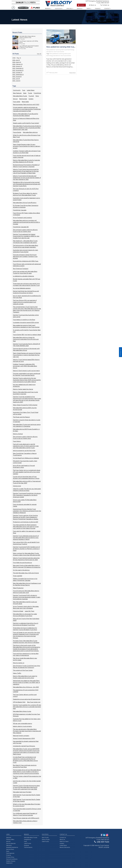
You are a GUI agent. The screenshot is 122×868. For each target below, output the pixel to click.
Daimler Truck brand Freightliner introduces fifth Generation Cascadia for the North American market (27, 495)
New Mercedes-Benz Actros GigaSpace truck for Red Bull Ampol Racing (27, 584)
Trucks (30, 93)
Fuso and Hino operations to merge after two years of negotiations (26, 654)
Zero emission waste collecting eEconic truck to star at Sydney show (25, 231)
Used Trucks (28, 843)
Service (80, 8)
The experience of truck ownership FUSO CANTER (26, 691)
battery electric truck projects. (22, 726)
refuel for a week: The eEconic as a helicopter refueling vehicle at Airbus (27, 490)
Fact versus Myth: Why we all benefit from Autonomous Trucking (26, 543)
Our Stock (45, 834)
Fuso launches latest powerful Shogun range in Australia (27, 810)
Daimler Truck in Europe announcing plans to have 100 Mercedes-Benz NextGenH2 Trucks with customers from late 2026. (26, 787)
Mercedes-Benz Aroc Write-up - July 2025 (26, 687)
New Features (17, 93)
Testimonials (23, 99)
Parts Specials (10, 853)
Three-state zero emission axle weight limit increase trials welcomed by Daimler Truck (26, 285)
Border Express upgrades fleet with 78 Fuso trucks (27, 280)
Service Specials (11, 843)
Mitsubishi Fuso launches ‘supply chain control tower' (25, 462)
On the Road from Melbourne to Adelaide (26, 458)
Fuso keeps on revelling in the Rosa (24, 320)
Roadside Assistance (12, 847)
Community (17, 90)
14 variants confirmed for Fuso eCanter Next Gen (27, 331)
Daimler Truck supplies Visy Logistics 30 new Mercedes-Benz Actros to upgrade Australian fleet (27, 707)
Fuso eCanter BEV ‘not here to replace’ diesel (27, 335)
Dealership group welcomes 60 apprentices (27, 699)
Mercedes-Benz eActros (30, 132)
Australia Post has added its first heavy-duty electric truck (27, 720)
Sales (25, 93)
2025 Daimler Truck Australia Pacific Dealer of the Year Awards (27, 800)
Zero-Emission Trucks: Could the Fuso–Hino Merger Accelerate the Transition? (27, 667)
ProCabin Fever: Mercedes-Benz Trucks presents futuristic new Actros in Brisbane (26, 642)
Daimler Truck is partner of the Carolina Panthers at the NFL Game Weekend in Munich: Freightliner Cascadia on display (26, 517)
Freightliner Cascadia (20, 210)
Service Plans (10, 849)
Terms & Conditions (12, 859)
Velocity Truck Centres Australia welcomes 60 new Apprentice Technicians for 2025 (26, 559)
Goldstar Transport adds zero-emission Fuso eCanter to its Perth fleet (27, 152)
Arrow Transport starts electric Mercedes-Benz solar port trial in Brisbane (26, 607)
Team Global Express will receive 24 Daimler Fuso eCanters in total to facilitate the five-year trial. (27, 355)
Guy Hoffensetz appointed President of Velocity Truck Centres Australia (25, 814)
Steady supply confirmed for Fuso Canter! (26, 123)
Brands (48, 8)
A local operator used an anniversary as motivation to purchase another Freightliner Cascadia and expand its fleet (27, 109)
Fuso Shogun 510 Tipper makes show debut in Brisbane (26, 214)
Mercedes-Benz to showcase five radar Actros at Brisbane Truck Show (25, 615)
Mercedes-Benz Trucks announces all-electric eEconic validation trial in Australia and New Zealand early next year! (27, 128)
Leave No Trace (29, 611)
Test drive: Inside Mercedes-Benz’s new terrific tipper (25, 659)
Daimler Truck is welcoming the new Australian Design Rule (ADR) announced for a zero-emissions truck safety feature (27, 380)
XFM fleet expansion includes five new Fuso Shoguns (26, 715)
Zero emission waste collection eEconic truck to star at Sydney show (25, 438)
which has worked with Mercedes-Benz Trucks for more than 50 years (25, 272)
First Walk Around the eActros (22, 563)
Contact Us (63, 834)
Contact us (105, 5)
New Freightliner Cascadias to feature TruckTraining (25, 454)
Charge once (17, 486)
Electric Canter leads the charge (23, 389)
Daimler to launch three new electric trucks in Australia (27, 421)
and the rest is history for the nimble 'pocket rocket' (27, 782)
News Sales (25, 102)
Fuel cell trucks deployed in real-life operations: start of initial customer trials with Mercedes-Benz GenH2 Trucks (26, 446)
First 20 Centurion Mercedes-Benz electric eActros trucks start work (26, 592)
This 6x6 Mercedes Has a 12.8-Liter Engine (26, 573)
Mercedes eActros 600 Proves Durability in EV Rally (26, 430)
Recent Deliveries (65, 847)
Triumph (31, 96)
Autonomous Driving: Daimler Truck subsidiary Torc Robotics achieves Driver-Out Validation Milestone (27, 511)
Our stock (59, 8)
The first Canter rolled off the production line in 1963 (27, 777)
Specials (70, 8)
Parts (89, 8)
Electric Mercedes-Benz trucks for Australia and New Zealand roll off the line (26, 161)
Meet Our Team (64, 841)
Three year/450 (18, 576)
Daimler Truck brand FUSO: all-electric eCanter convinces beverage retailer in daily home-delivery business (27, 597)
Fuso (24, 90)
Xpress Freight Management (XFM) (24, 738)
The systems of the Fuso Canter (23, 670)
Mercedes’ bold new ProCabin (22, 792)
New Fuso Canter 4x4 (34, 702)
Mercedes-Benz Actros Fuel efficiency (25, 203)
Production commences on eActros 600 (26, 522)
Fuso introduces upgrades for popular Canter (25, 505)
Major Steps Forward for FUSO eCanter (25, 405)
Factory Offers (10, 839)
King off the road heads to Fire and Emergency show (24, 466)
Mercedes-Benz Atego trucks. (22, 711)
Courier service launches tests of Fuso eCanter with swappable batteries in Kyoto (26, 478)
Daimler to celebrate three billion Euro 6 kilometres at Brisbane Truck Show (26, 624)
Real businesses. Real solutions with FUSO (26, 105)
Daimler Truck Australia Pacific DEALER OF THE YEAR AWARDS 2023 (27, 345)
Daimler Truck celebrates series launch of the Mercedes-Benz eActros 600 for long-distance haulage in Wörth (26, 538)
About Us (62, 839)
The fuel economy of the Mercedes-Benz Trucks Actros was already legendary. (26, 246)
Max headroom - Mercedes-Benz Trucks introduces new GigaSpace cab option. (25, 242)
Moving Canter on (19, 663)
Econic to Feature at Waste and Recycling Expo (26, 119)
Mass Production (18, 588)
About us (93, 5)
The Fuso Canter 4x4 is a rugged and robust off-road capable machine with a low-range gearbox (27, 472)
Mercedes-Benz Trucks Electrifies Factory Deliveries (26, 141)
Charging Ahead (18, 611)
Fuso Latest (17, 102)
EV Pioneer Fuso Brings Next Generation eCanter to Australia (26, 206)
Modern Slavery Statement (11, 862)
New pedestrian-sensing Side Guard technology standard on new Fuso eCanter (26, 326)
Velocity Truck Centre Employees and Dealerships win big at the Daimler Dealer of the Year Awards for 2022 (27, 178)
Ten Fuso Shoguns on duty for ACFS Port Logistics (26, 190)
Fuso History (17, 441)
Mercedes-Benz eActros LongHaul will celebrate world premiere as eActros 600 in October (26, 222)
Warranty (9, 845)
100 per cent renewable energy (23, 724)
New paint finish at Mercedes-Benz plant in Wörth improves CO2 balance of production (27, 566)
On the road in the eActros (21, 570)
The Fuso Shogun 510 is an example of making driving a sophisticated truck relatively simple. (25, 302)
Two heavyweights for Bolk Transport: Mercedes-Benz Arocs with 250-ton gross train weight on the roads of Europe (26, 527)
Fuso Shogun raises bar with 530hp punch (26, 818)
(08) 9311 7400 (102, 842)
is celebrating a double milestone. (24, 276)
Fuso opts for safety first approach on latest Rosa (27, 532)
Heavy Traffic (17, 673)
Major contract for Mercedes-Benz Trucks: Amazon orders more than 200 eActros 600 (27, 554)
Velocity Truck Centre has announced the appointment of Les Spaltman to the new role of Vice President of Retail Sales (26, 171)
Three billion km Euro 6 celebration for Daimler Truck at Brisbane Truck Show (25, 629)
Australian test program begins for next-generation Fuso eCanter (26, 251)
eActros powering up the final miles (24, 451)
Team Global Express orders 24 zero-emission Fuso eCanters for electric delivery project (27, 146)
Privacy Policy (10, 857)
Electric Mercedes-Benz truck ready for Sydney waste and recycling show (25, 677)
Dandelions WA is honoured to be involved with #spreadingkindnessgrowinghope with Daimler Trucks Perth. (27, 184)
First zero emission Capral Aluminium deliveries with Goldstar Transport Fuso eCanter (25, 257)
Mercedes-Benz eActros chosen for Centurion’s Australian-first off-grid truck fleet (26, 339)
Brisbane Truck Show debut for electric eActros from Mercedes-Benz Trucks (25, 194)
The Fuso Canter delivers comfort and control (25, 696)
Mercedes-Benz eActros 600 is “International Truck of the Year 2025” (27, 482)
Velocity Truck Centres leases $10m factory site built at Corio (26, 361)
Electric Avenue (18, 434)
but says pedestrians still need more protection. (24, 385)
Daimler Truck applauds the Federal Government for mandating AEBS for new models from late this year (26, 236)
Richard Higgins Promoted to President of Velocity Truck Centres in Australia (26, 166)
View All (39, 54)
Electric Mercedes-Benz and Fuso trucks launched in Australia (25, 393)
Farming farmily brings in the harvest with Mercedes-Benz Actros (26, 349)
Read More (72, 73)
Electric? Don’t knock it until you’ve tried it (26, 371)
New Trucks (45, 837)
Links (8, 834)
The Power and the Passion (21, 417)
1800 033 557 (105, 3)
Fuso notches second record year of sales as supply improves (27, 156)
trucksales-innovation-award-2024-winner (26, 323)
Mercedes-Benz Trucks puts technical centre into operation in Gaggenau (27, 425)
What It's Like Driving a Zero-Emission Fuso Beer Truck (27, 136)
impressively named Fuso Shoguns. (24, 746)
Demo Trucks (46, 839)
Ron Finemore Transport (21, 269)
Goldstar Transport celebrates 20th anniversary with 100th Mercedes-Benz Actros (25, 366)
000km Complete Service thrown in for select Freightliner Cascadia (25, 580)
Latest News (31, 90)
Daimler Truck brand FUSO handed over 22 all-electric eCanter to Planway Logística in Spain (26, 549)
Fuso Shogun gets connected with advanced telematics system (27, 265)
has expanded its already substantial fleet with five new (26, 742)
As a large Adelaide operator (22, 288)
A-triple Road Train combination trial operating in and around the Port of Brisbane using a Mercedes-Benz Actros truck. (25, 760)
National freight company (21, 736)
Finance (98, 8)
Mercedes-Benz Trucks (20, 96)
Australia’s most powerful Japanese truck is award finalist (26, 199)
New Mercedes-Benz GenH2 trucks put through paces (25, 603)
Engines (26, 845)
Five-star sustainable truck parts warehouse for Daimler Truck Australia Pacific (27, 374)
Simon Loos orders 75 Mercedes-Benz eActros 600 (25, 501)
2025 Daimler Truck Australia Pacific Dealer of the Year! (27, 796)
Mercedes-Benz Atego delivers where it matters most (25, 822)
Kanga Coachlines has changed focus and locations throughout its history (26, 292)
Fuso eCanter (17, 132)
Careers (81, 5)
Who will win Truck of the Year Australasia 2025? (26, 620)
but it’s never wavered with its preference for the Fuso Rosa (27, 297)
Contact (107, 8)
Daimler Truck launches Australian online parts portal (26, 316)
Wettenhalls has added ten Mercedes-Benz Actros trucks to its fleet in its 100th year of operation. (26, 682)
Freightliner (37, 93)
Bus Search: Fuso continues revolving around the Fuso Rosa (25, 766)
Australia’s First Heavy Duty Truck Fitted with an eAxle (26, 413)
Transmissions (28, 847)
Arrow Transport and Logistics (22, 218)
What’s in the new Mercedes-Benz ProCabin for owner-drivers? (27, 805)
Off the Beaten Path (19, 702)
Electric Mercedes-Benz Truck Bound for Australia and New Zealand (26, 115)
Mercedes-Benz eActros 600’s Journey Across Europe (25, 409)
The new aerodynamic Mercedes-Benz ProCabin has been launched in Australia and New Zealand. (27, 731)
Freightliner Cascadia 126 (21, 227)
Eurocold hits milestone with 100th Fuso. (26, 261)
